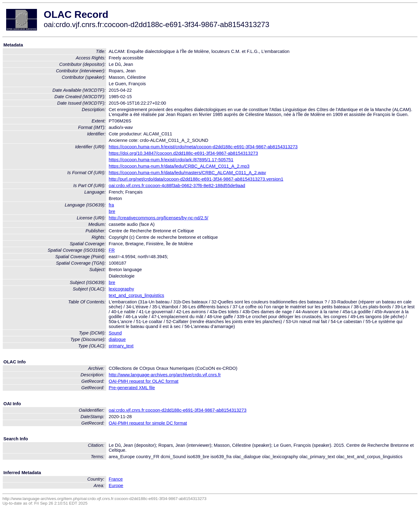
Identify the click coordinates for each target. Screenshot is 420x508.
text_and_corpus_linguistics (136, 295)
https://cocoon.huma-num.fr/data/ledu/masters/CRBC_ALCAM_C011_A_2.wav (187, 173)
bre (112, 211)
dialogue (117, 339)
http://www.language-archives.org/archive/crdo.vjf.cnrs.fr (165, 375)
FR (112, 250)
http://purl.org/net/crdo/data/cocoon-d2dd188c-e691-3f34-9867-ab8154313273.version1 (196, 179)
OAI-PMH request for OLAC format (143, 381)
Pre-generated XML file (132, 388)
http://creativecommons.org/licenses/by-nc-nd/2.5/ (158, 218)
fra (111, 205)
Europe (116, 486)
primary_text (121, 346)
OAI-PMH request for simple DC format (148, 423)
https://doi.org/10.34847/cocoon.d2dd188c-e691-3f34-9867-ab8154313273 (183, 153)
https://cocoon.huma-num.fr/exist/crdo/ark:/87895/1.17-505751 (171, 160)
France (116, 479)
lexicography (121, 289)
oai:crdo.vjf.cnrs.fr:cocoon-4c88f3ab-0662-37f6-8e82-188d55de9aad (177, 186)
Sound (115, 333)
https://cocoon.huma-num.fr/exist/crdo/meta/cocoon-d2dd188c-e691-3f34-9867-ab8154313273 (203, 147)
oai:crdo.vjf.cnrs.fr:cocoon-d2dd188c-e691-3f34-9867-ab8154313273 (178, 410)
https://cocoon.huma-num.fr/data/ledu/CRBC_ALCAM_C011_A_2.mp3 (179, 166)
